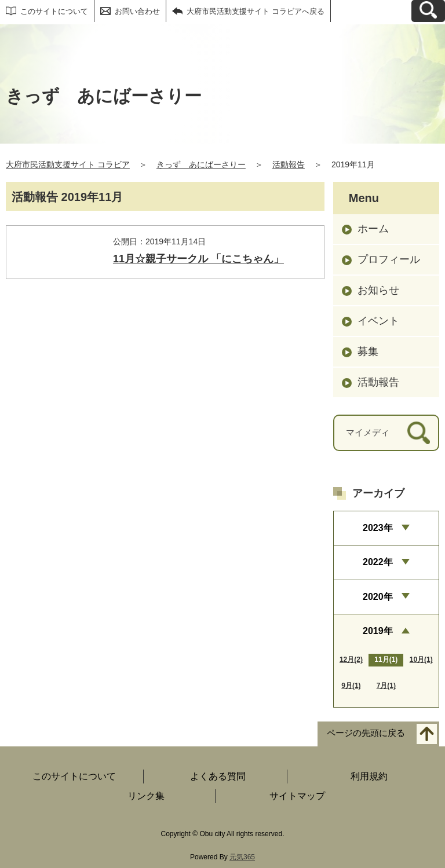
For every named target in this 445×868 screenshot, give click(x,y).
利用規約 (369, 776)
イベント (378, 321)
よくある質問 (218, 776)
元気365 (242, 857)
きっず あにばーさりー (201, 164)
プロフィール (389, 259)
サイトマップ (297, 796)
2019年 (378, 631)
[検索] (419, 433)
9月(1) (351, 686)
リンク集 (146, 796)
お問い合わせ (137, 11)
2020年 (378, 597)
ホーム (373, 229)
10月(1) (421, 660)
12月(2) (351, 660)
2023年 (378, 528)
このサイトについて (54, 11)
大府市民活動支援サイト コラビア (68, 164)
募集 (368, 351)
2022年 (378, 562)
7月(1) (386, 686)
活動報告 (289, 164)
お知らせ (378, 290)
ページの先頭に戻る (366, 733)
